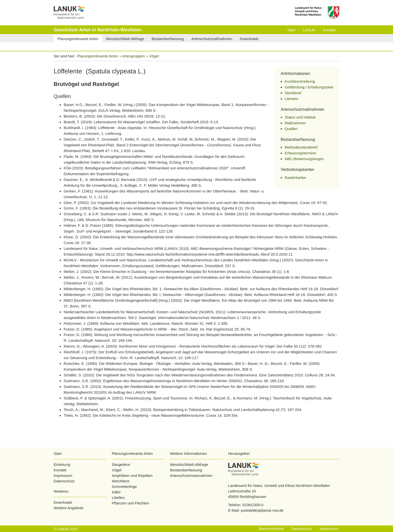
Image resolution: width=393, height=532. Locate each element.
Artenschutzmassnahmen (191, 475)
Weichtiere (121, 481)
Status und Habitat (300, 117)
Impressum (63, 475)
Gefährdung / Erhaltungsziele (309, 87)
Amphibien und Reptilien (132, 475)
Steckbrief (293, 93)
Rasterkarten (296, 178)
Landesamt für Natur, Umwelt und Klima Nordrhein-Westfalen (279, 486)
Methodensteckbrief (301, 147)
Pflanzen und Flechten (130, 503)
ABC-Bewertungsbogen (304, 159)
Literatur (292, 99)
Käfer (116, 492)
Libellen (118, 498)
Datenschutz (64, 481)
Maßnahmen (295, 123)
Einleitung (62, 464)
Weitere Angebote (69, 508)
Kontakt (60, 470)
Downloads (63, 502)
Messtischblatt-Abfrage (189, 464)
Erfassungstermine (300, 153)
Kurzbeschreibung (300, 81)
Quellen (291, 129)
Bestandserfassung (186, 470)
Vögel (117, 470)
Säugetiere (121, 464)
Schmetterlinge (124, 487)
